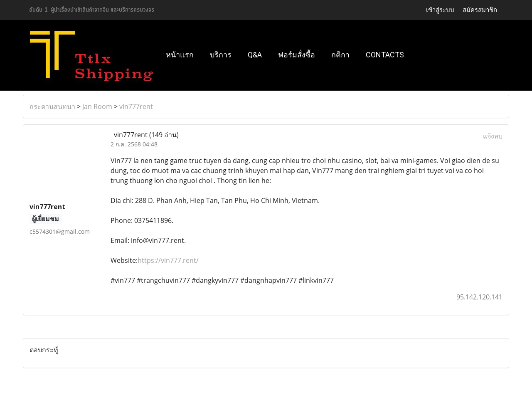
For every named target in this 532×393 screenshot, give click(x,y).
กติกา (340, 55)
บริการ (221, 55)
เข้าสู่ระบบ (440, 10)
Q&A (255, 55)
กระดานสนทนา (52, 106)
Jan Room (97, 106)
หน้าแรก (180, 55)
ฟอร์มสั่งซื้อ (297, 55)
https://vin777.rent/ (168, 260)
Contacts (385, 55)
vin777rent (136, 106)
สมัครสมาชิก (480, 10)
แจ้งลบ (493, 136)
